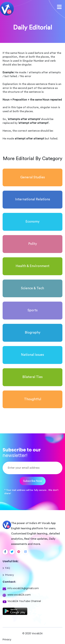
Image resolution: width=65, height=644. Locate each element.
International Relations (33, 199)
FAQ (8, 568)
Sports (33, 310)
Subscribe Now (33, 481)
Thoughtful (33, 399)
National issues (32, 355)
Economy (32, 222)
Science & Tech (32, 288)
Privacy (10, 575)
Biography (33, 333)
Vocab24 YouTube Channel (24, 601)
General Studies (33, 177)
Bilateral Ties (32, 377)
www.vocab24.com (19, 595)
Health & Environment (32, 266)
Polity (33, 244)
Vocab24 (37, 633)
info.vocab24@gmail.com (23, 588)
